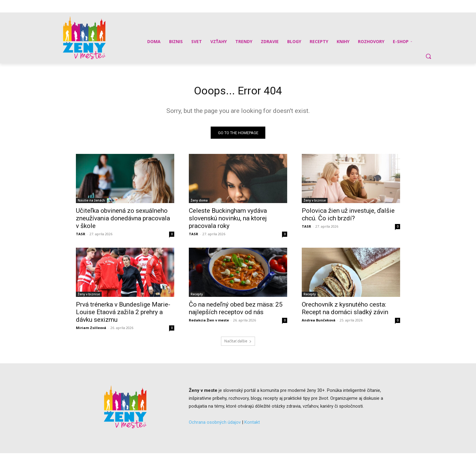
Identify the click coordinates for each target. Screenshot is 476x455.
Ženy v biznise (315, 202)
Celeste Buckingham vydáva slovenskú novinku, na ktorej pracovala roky (228, 220)
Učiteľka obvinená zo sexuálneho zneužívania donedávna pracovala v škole (123, 220)
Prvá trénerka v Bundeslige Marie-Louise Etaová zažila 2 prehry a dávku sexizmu (123, 314)
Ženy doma (199, 202)
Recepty (197, 296)
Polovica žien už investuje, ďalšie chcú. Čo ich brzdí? (348, 216)
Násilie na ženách (91, 202)
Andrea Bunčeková (319, 322)
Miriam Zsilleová (91, 329)
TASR (81, 236)
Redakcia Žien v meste (209, 322)
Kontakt (252, 424)
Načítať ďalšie (238, 343)
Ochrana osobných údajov (215, 424)
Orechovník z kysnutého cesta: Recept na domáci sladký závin (345, 310)
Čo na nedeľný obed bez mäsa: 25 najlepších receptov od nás (236, 310)
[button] (428, 56)
